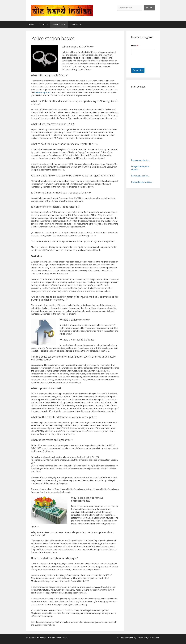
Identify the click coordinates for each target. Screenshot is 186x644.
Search (149, 8)
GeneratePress (62, 637)
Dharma (45, 24)
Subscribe (138, 70)
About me (77, 24)
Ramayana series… (140, 176)
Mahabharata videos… (142, 182)
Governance (60, 24)
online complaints (42, 92)
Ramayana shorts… (140, 160)
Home (31, 24)
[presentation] (150, 66)
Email (135, 46)
